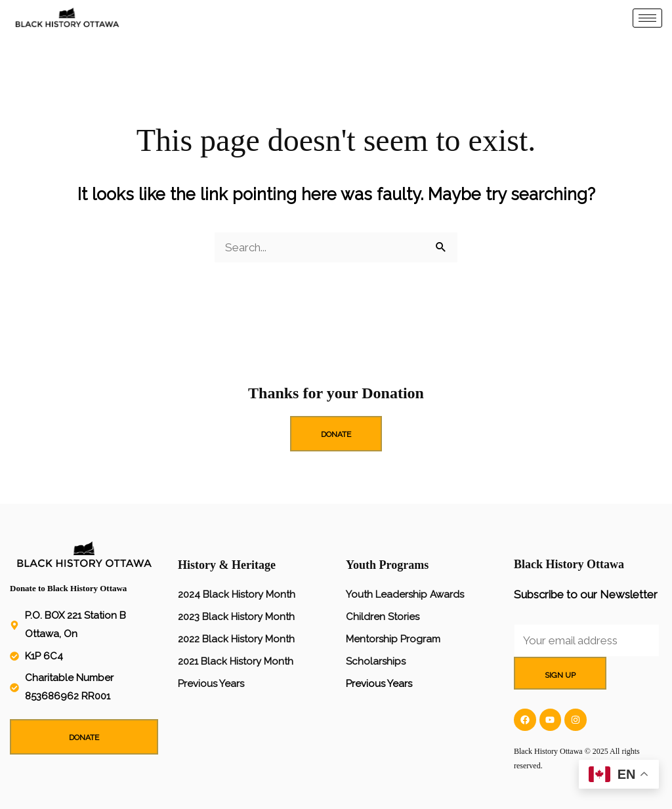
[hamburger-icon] (647, 18)
